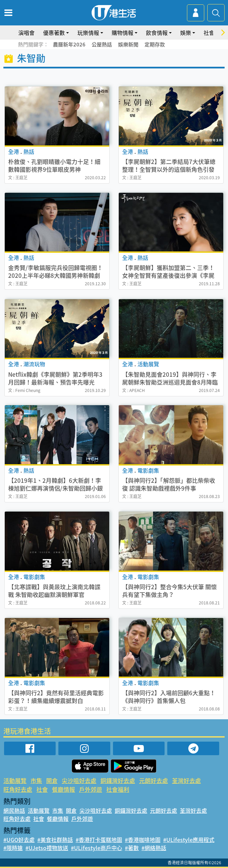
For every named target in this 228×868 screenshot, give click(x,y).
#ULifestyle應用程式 (189, 840)
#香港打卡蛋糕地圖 (99, 840)
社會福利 (118, 789)
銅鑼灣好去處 (118, 780)
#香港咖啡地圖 (143, 840)
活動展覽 (15, 780)
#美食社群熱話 (55, 840)
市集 (36, 780)
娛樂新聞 (128, 44)
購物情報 (122, 33)
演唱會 (26, 33)
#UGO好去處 (19, 840)
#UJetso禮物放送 (47, 848)
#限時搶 (13, 848)
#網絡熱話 (154, 848)
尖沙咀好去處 (79, 780)
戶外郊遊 (91, 789)
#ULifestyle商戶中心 (97, 848)
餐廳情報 (63, 789)
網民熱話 (14, 810)
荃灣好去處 (186, 780)
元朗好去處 (154, 780)
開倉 (52, 780)
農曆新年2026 (69, 44)
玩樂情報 (88, 33)
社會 (209, 33)
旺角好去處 (18, 789)
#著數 (132, 848)
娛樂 (186, 33)
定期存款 (155, 44)
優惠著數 (54, 33)
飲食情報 (157, 33)
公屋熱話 (102, 44)
